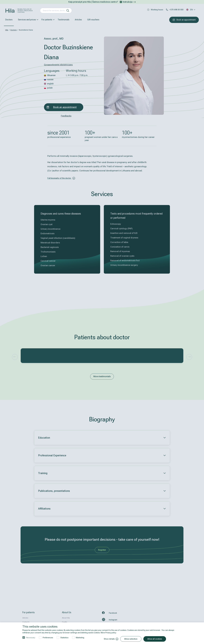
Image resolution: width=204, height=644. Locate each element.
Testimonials (63, 20)
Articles (78, 20)
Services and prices (27, 20)
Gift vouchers (93, 20)
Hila (7, 30)
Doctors (9, 20)
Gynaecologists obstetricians (58, 65)
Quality (65, 622)
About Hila (66, 618)
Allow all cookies (155, 639)
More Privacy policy (108, 633)
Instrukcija (129, 2)
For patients (47, 20)
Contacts (26, 622)
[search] (68, 11)
